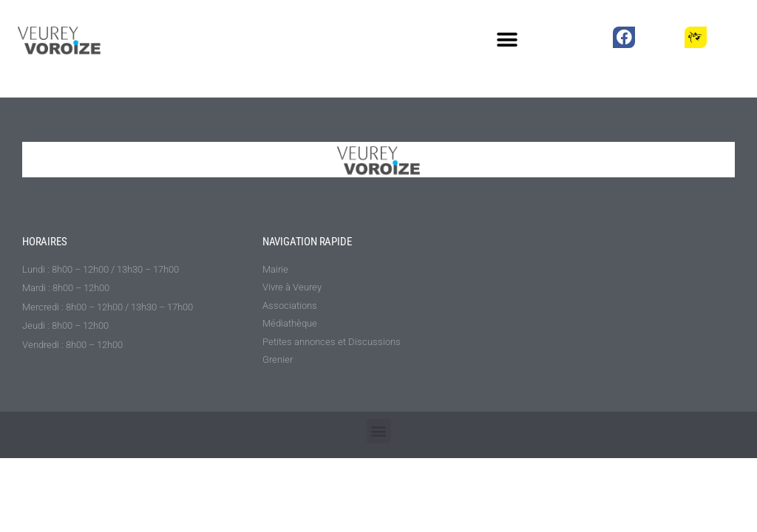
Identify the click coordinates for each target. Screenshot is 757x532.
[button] (508, 40)
